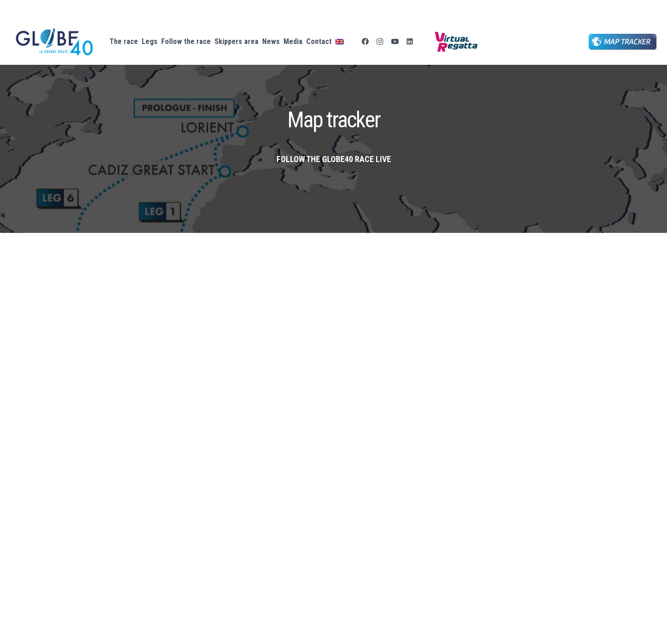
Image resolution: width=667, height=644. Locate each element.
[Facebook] (365, 42)
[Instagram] (380, 42)
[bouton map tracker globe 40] (623, 42)
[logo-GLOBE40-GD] (54, 42)
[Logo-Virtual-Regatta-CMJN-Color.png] (456, 42)
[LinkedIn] (409, 42)
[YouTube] (395, 42)
